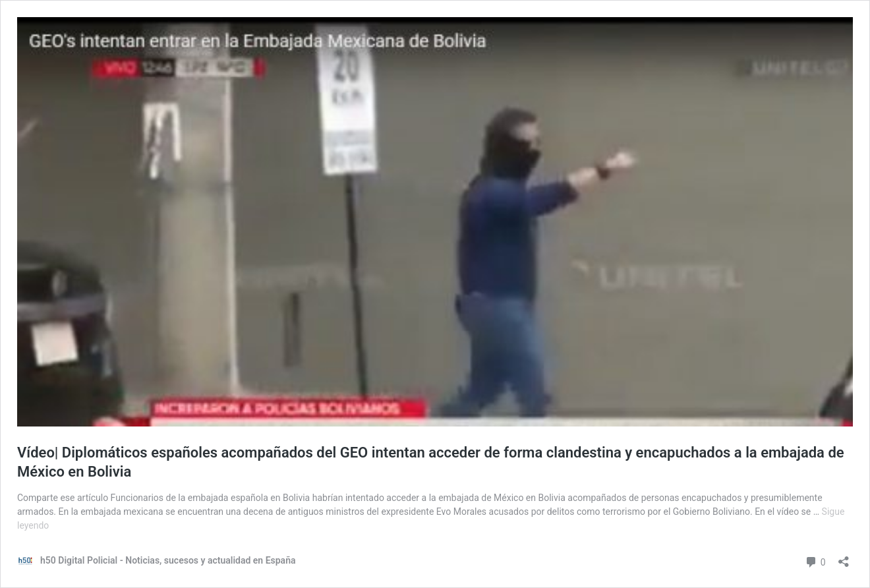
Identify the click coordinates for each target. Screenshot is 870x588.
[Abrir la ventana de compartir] (844, 557)
